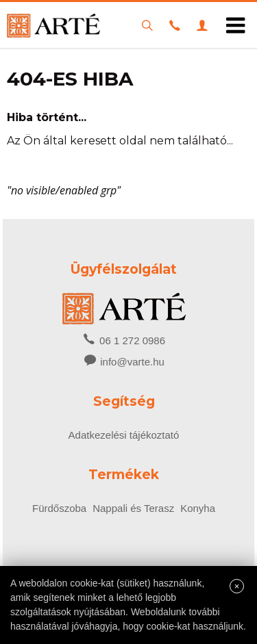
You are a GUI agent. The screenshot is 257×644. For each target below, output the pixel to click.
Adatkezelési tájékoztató (124, 435)
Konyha (198, 508)
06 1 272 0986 (124, 339)
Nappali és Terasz (133, 508)
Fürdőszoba (59, 508)
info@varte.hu (132, 362)
